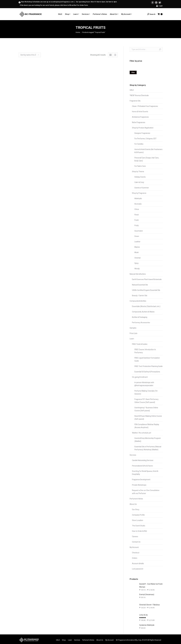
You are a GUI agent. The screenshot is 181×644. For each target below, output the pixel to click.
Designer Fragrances (142, 133)
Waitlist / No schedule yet (142, 433)
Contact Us (136, 542)
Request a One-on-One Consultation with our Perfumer (146, 492)
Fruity (137, 225)
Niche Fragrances (139, 122)
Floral (136, 215)
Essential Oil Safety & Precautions (147, 372)
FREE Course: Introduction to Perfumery (145, 351)
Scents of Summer (142, 188)
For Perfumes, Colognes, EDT (145, 139)
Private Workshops (139, 485)
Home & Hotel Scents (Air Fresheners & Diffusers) (148, 151)
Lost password (138, 569)
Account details (138, 563)
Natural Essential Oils (140, 285)
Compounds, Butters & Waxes (143, 312)
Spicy (136, 263)
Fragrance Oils (135, 101)
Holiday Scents (140, 177)
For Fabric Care (140, 166)
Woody (137, 269)
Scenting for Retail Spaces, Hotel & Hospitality (145, 473)
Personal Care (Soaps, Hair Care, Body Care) (147, 159)
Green (137, 236)
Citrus (137, 209)
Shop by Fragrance (139, 193)
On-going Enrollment (140, 377)
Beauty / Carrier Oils (140, 296)
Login (159, 6)
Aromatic (138, 204)
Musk (136, 252)
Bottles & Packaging (140, 317)
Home (78, 32)
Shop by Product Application (143, 128)
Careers (135, 536)
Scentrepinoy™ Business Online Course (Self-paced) (146, 409)
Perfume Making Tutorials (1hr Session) (146, 392)
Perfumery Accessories (141, 323)
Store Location (138, 520)
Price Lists (134, 333)
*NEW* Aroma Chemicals (139, 95)
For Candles (139, 144)
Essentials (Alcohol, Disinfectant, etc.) (146, 306)
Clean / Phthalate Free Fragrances (145, 106)
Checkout (136, 553)
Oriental (137, 258)
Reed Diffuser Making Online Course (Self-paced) (148, 418)
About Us (133, 504)
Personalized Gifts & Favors (142, 466)
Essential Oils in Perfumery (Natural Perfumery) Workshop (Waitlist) (148, 448)
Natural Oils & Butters (138, 274)
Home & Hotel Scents (140, 112)
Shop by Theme (138, 172)
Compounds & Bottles (138, 301)
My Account (134, 547)
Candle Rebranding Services (143, 460)
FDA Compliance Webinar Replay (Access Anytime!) (147, 426)
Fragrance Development (141, 480)
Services (133, 455)
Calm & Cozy (139, 182)
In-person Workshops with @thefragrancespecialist (144, 384)
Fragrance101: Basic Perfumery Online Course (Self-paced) (146, 401)
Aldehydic (138, 198)
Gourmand (138, 231)
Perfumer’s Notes (136, 499)
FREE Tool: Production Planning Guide (148, 366)
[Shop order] (30, 55)
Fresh (137, 220)
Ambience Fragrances (140, 117)
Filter (133, 73)
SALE (132, 90)
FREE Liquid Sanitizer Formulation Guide (147, 359)
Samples (133, 328)
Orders (135, 558)
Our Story (136, 510)
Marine (137, 247)
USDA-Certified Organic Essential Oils (146, 290)
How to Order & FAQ (139, 531)
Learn (132, 339)
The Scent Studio (139, 526)
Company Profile (138, 515)
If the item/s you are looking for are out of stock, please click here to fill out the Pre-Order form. (54, 5)
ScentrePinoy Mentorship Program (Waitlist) (148, 440)
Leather (137, 242)
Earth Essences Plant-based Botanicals (147, 279)
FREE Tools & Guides (140, 344)
